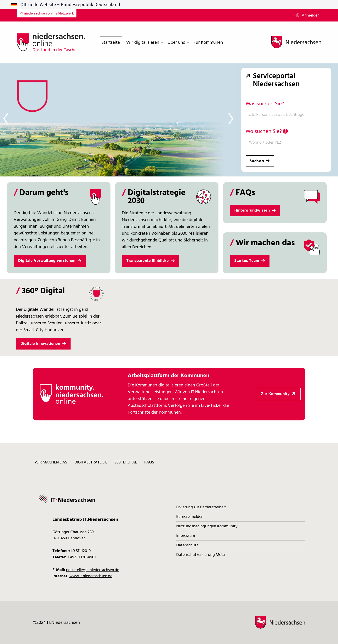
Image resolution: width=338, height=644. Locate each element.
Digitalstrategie (91, 462)
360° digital (126, 462)
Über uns (176, 43)
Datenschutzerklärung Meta (201, 555)
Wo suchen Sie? (267, 131)
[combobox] (282, 115)
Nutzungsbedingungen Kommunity (207, 526)
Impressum (186, 536)
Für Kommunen (208, 43)
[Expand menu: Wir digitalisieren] (162, 42)
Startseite (111, 43)
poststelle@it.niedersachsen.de (93, 570)
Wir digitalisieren (143, 43)
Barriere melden (190, 517)
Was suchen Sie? (265, 103)
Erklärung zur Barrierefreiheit (201, 507)
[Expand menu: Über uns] (188, 42)
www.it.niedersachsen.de (91, 576)
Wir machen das (51, 462)
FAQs (149, 462)
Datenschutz (187, 545)
